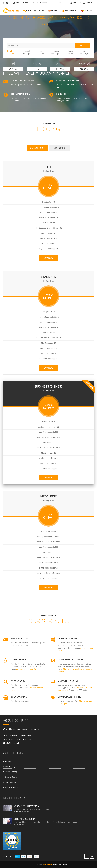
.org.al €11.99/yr (37, 52)
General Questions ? (25, 819)
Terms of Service (11, 787)
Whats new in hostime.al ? (28, 806)
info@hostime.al (21, 3)
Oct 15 (27, 812)
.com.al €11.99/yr (52, 52)
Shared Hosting (11, 772)
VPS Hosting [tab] (60, 148)
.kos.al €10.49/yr (66, 52)
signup (88, 3)
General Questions (12, 777)
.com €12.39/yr (81, 52)
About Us (9, 761)
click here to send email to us (27, 669)
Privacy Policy (10, 782)
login (74, 3)
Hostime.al (19, 812)
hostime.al (47, 864)
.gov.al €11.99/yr (23, 52)
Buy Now (48, 258)
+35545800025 (41, 3)
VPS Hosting (10, 767)
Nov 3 (26, 824)
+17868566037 (55, 3)
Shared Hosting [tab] (37, 148)
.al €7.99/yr (8, 52)
